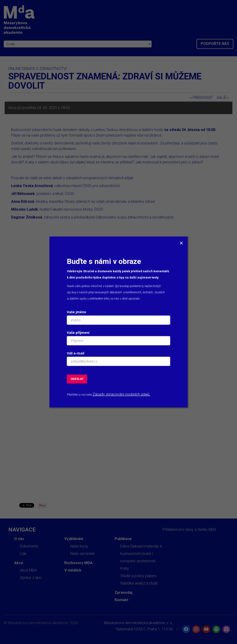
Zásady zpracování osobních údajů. (122, 394)
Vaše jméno (76, 312)
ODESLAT (77, 379)
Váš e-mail (76, 353)
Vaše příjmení (78, 333)
